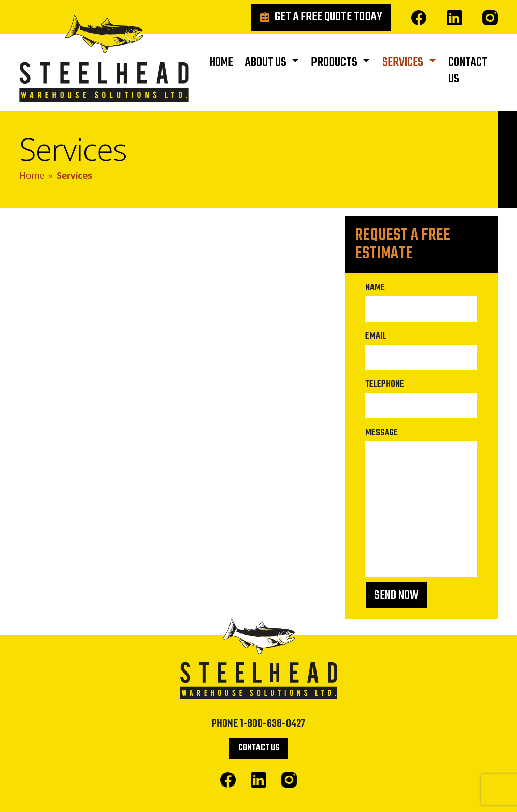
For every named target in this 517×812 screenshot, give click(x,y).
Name (375, 288)
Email (376, 336)
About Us (267, 62)
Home (221, 62)
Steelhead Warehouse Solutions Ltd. (104, 61)
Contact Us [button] (259, 748)
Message (382, 433)
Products (335, 62)
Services (404, 62)
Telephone (385, 384)
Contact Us (468, 71)
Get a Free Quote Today (328, 17)
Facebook (419, 18)
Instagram (490, 18)
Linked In (454, 18)
